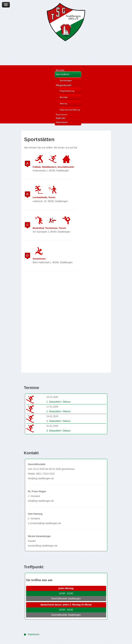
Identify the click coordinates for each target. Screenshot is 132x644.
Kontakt (60, 70)
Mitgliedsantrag (67, 91)
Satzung (63, 103)
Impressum (62, 122)
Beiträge (64, 97)
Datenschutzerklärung (70, 110)
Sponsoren (62, 115)
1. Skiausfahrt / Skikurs (59, 402)
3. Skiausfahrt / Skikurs (59, 421)
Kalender (61, 118)
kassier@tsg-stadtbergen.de (43, 546)
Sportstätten (63, 74)
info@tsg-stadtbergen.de (41, 478)
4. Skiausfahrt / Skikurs (59, 431)
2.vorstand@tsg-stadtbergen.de (45, 523)
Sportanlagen (66, 80)
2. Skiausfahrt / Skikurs (59, 411)
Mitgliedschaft (64, 85)
